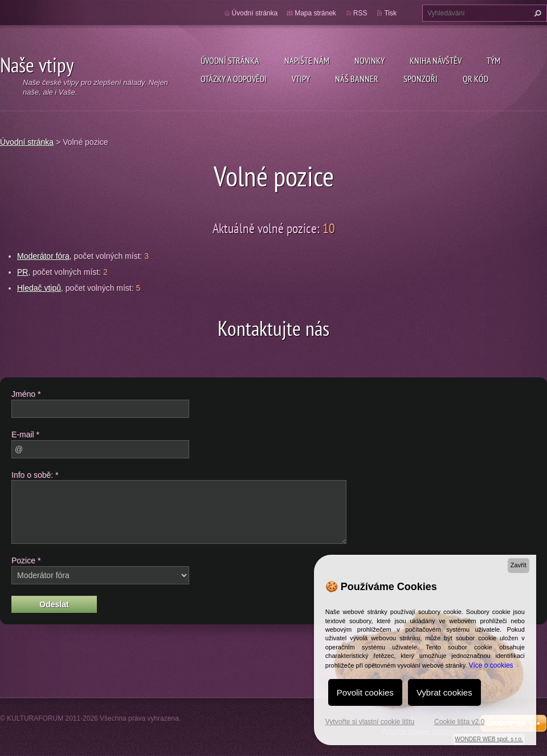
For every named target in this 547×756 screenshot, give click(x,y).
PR (23, 272)
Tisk (390, 13)
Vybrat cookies (444, 692)
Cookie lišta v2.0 (459, 722)
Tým (493, 60)
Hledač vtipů (39, 288)
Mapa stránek (315, 13)
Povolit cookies (365, 692)
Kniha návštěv (436, 60)
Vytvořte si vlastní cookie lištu (370, 722)
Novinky (370, 60)
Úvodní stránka (230, 60)
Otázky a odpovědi (234, 79)
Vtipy (301, 79)
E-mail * (25, 434)
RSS (360, 13)
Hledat (536, 13)
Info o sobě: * (35, 475)
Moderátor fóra (43, 256)
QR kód (475, 79)
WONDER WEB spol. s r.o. (489, 739)
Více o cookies (491, 665)
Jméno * (26, 394)
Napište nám (307, 60)
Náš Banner (357, 79)
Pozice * (26, 560)
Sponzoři (421, 79)
